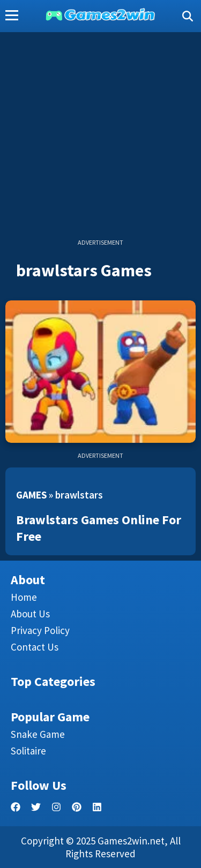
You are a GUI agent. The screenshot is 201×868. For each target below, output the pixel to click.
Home (24, 597)
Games (31, 495)
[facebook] (16, 807)
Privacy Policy (40, 630)
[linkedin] (97, 807)
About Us (30, 614)
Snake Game (38, 734)
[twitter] (36, 807)
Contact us (35, 647)
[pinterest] (77, 807)
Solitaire (28, 751)
